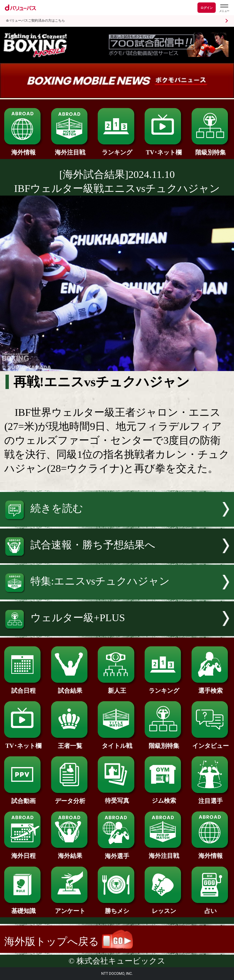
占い (211, 908)
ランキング (117, 149)
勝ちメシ (117, 908)
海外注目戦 (70, 149)
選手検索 (211, 688)
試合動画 (23, 798)
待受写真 (117, 798)
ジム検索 (164, 798)
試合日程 (23, 688)
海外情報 (23, 149)
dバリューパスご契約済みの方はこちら (35, 21)
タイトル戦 (117, 743)
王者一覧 (70, 743)
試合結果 (70, 688)
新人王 (117, 688)
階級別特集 (211, 149)
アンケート (70, 908)
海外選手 (117, 853)
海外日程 (23, 853)
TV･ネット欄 (164, 149)
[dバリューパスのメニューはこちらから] (224, 8)
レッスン (164, 908)
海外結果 (70, 853)
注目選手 (211, 798)
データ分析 (70, 798)
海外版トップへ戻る (69, 941)
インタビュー (211, 743)
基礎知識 (23, 908)
